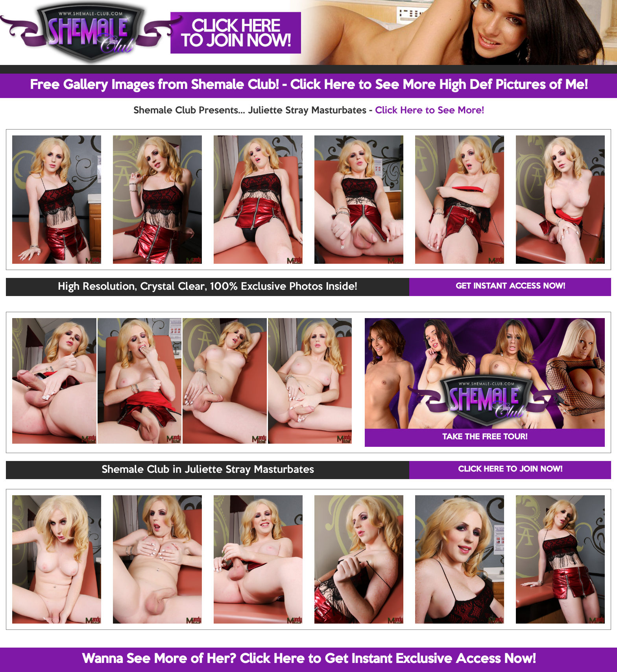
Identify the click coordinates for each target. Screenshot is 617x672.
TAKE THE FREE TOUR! (485, 437)
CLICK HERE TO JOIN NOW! (510, 470)
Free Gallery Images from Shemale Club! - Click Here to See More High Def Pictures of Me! (309, 85)
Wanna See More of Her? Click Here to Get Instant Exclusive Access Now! (309, 659)
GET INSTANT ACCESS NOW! (510, 287)
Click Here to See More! (429, 111)
